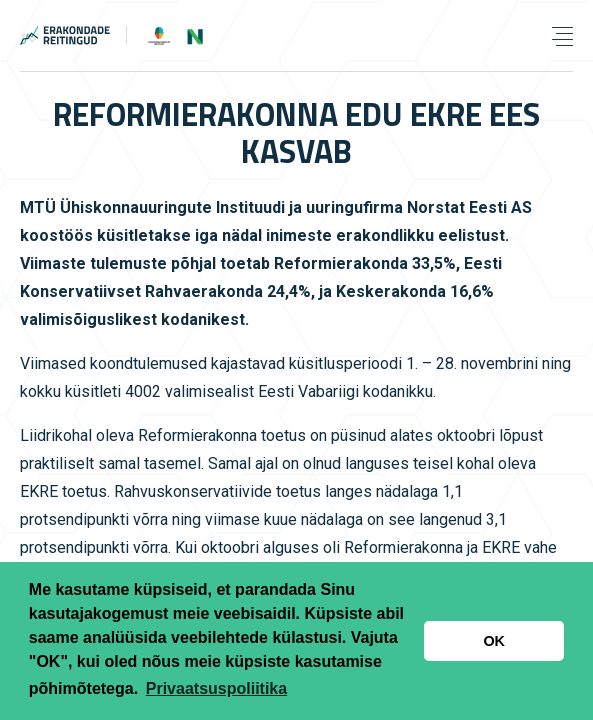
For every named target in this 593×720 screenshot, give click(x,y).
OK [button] (494, 641)
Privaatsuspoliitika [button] (216, 688)
